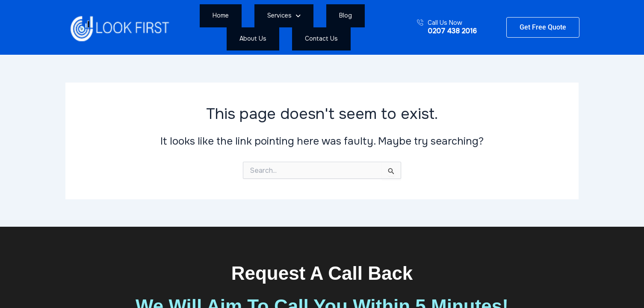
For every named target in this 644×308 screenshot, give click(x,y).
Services (261, 27)
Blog (300, 27)
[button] (261, 27)
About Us (335, 27)
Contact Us (381, 27)
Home (221, 27)
